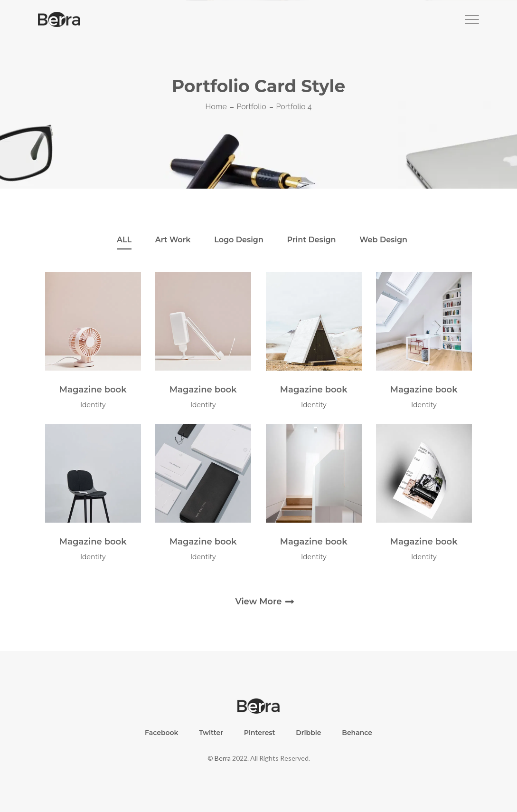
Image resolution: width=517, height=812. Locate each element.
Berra (223, 758)
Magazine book (93, 390)
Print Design (312, 240)
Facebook (162, 733)
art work (173, 240)
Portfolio (252, 107)
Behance (357, 733)
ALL (124, 240)
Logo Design (239, 240)
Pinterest (260, 733)
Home (216, 107)
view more (258, 602)
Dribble (308, 733)
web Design (383, 240)
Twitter (211, 733)
